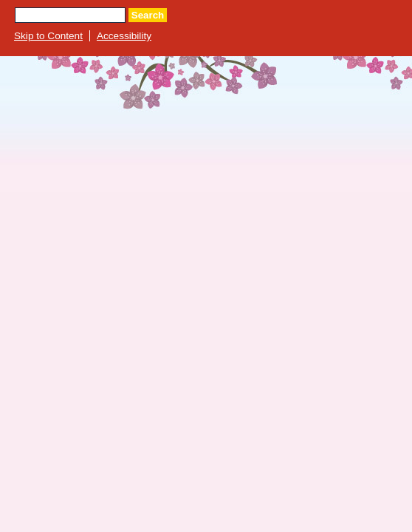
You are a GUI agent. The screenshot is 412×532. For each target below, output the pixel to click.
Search (148, 15)
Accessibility (124, 36)
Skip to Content (48, 36)
